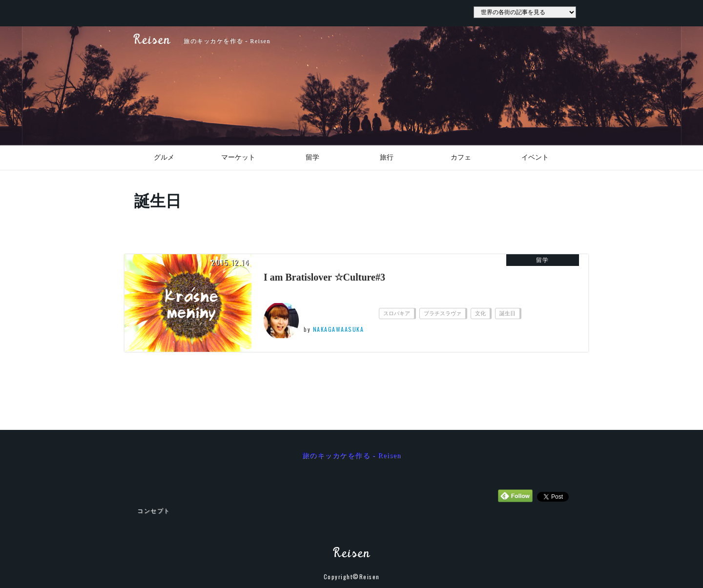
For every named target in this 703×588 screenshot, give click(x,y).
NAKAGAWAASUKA (339, 329)
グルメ (164, 157)
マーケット (238, 157)
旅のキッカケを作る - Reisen (352, 456)
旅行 (387, 157)
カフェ (461, 157)
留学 (312, 157)
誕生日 (507, 313)
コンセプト (154, 511)
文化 (480, 313)
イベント (535, 157)
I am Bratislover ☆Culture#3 (324, 277)
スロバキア (397, 313)
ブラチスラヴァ (443, 313)
